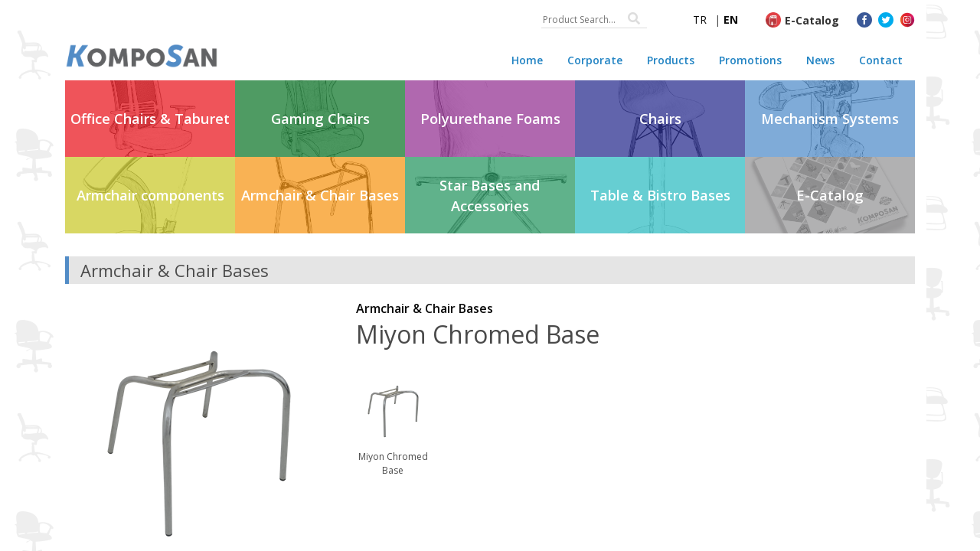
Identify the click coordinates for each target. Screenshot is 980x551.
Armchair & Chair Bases (425, 308)
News (820, 60)
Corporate (595, 60)
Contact (881, 60)
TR (700, 20)
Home (527, 60)
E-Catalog (812, 20)
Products (671, 60)
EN (731, 20)
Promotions (750, 60)
